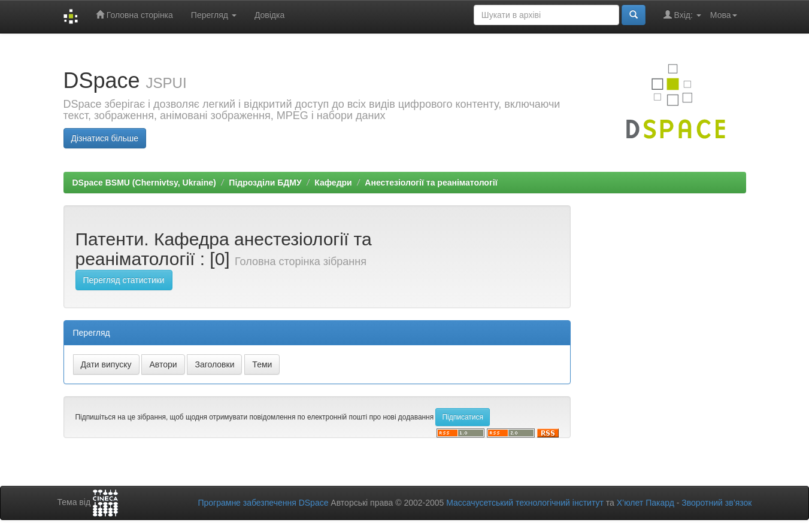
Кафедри (333, 183)
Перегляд (214, 15)
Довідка (269, 15)
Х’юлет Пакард (646, 503)
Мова (724, 15)
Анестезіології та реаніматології (431, 183)
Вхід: (682, 15)
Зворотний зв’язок (716, 503)
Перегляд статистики (124, 280)
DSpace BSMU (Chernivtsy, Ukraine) (144, 183)
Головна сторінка (134, 15)
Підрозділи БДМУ (265, 183)
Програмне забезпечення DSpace (263, 503)
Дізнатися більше (105, 138)
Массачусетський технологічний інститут (525, 503)
